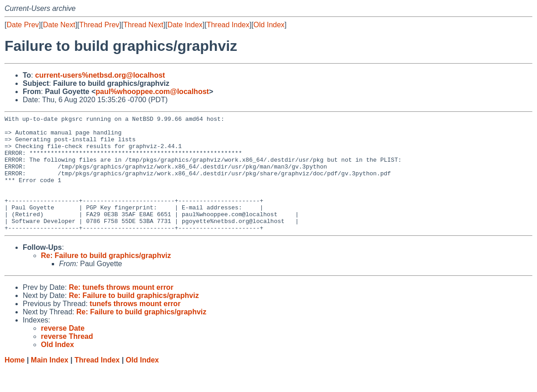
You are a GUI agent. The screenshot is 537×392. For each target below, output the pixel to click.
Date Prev (22, 25)
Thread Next (143, 25)
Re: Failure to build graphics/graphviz (106, 279)
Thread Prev (99, 25)
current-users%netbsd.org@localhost (100, 75)
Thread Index (228, 25)
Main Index (50, 383)
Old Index (269, 25)
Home (15, 383)
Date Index (185, 25)
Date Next (59, 25)
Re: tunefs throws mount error (121, 310)
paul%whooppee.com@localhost (152, 92)
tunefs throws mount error (135, 327)
